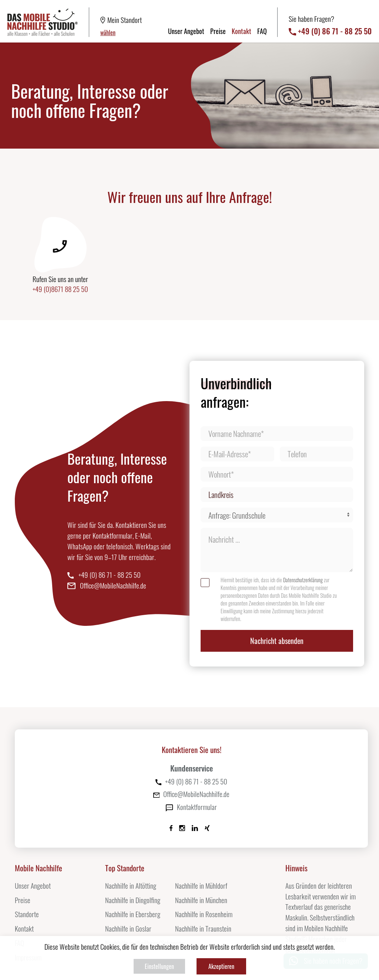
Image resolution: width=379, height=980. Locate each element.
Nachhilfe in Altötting (131, 886)
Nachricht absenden (277, 641)
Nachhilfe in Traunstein (203, 928)
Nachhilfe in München (201, 900)
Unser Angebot (186, 31)
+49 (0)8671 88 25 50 (60, 290)
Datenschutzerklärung (303, 580)
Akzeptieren (221, 966)
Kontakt (242, 31)
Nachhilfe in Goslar (128, 928)
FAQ (262, 31)
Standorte (27, 914)
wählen (108, 33)
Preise (218, 31)
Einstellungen (159, 966)
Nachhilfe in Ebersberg (133, 914)
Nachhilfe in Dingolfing (133, 900)
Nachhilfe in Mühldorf (201, 886)
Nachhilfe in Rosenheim (204, 914)
